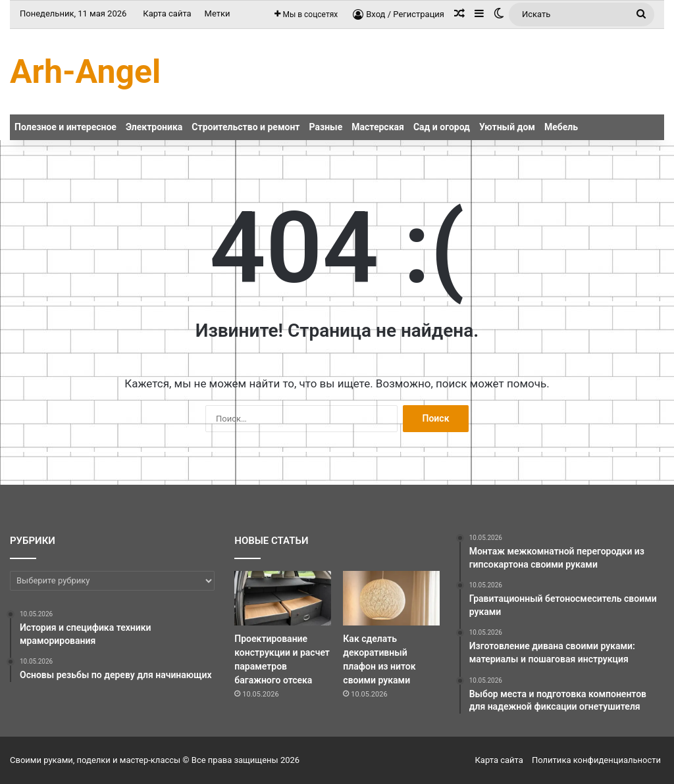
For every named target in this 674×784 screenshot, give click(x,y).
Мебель (561, 127)
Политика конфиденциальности (596, 760)
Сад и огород (442, 127)
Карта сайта (167, 13)
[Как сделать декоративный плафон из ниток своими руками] (391, 598)
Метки (218, 13)
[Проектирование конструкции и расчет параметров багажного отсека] (282, 598)
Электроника (154, 127)
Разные (326, 127)
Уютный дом (507, 127)
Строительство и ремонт (246, 127)
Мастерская (378, 127)
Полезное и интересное (65, 127)
